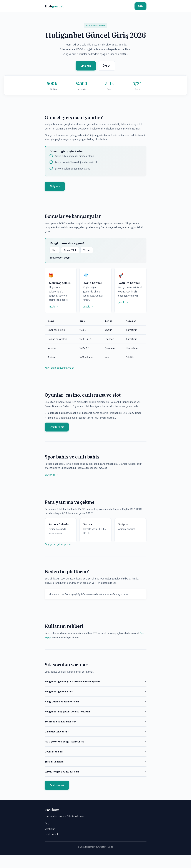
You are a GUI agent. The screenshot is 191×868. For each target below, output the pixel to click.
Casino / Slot (70, 250)
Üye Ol (107, 66)
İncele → (53, 307)
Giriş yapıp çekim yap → (58, 544)
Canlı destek (57, 785)
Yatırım (87, 250)
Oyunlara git (57, 427)
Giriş (140, 6)
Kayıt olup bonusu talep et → (61, 368)
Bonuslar (50, 829)
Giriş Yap (86, 66)
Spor (55, 250)
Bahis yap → (52, 475)
